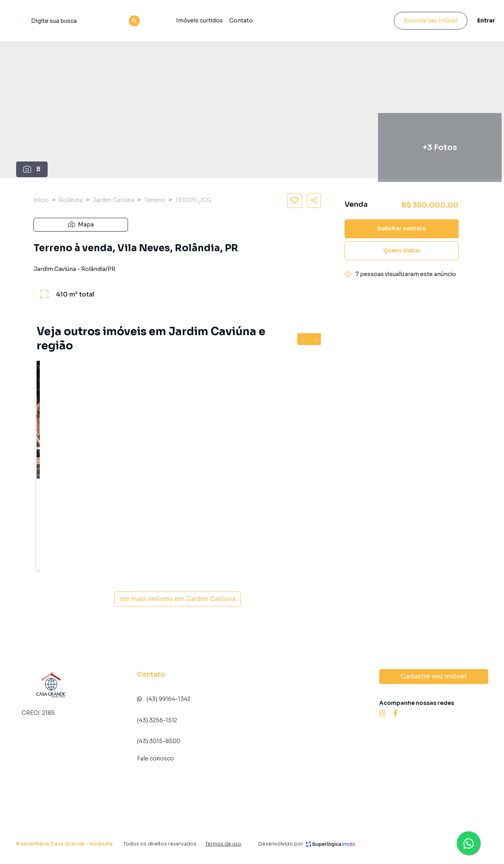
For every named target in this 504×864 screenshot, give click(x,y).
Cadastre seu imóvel (434, 676)
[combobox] (150, 21)
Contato (307, 20)
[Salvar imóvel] (295, 200)
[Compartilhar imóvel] (314, 200)
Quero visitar (402, 250)
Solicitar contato (402, 228)
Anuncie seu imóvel (423, 20)
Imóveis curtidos (266, 20)
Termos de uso (223, 844)
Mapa (81, 224)
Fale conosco (156, 758)
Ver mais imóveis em (177, 599)
